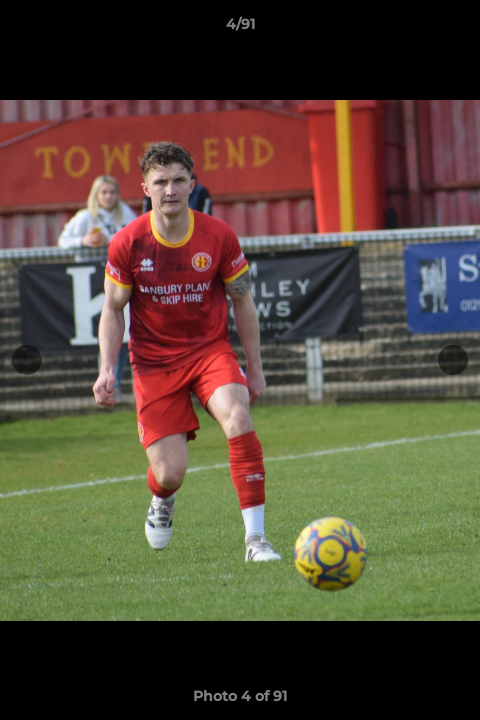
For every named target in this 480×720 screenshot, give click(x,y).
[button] (456, 29)
